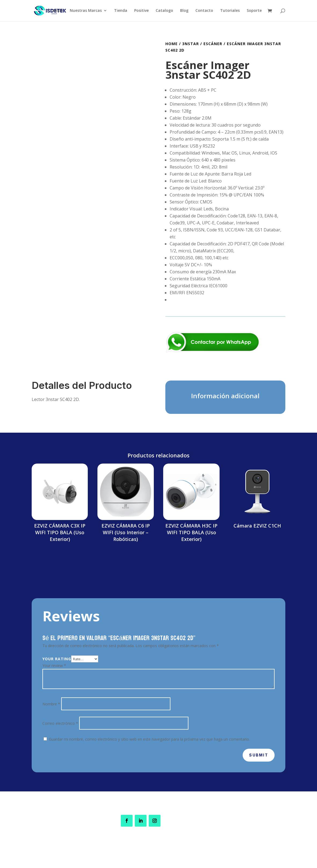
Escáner (213, 44)
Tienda (121, 11)
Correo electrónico (60, 723)
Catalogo (164, 11)
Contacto (204, 11)
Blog (184, 11)
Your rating (57, 659)
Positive (141, 11)
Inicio (58, 11)
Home (172, 44)
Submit (258, 755)
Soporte (254, 11)
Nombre (51, 704)
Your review (54, 666)
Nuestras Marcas (86, 11)
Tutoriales (230, 11)
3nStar (191, 44)
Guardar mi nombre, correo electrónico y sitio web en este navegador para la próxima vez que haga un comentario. (149, 739)
